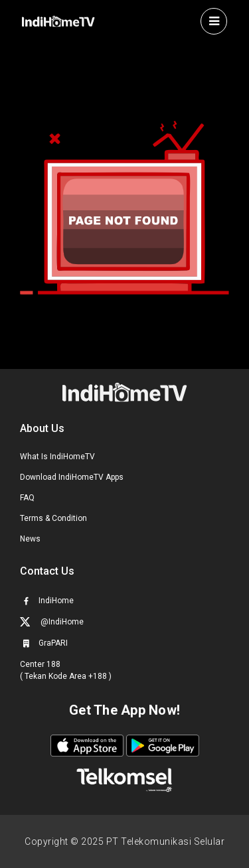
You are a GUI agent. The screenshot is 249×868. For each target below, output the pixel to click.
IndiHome (47, 601)
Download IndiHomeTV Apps (72, 477)
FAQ (27, 498)
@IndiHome (52, 621)
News (30, 539)
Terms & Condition (53, 518)
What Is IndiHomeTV (57, 457)
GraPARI (44, 643)
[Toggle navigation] (214, 21)
